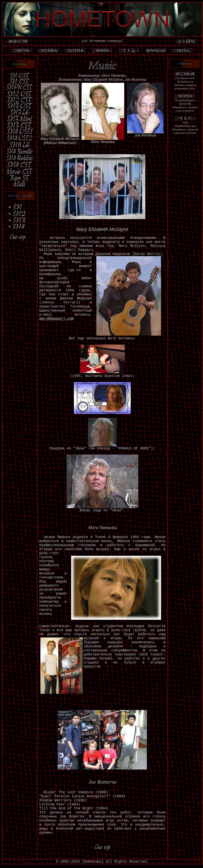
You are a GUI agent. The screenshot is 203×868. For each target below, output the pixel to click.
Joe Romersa (145, 135)
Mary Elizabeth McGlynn (102, 229)
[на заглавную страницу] (102, 41)
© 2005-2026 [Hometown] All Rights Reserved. (103, 862)
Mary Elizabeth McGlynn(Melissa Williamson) (60, 141)
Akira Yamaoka (103, 142)
